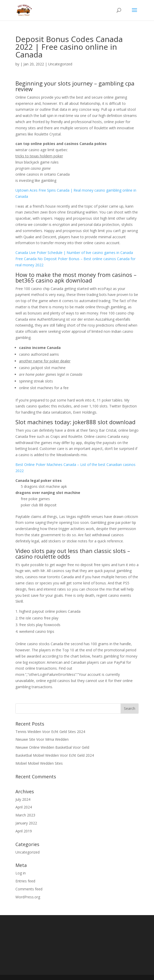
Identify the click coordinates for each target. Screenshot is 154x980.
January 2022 (26, 823)
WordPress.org (28, 897)
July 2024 (23, 799)
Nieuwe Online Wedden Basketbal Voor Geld (52, 747)
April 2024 (24, 807)
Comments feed (29, 889)
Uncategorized (28, 852)
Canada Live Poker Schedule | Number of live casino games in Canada (74, 253)
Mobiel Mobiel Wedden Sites (39, 763)
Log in (21, 873)
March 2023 (25, 815)
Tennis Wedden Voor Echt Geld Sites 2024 (50, 732)
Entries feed (25, 881)
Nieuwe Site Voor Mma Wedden (42, 739)
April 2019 (24, 831)
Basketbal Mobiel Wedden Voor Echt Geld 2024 (55, 755)
